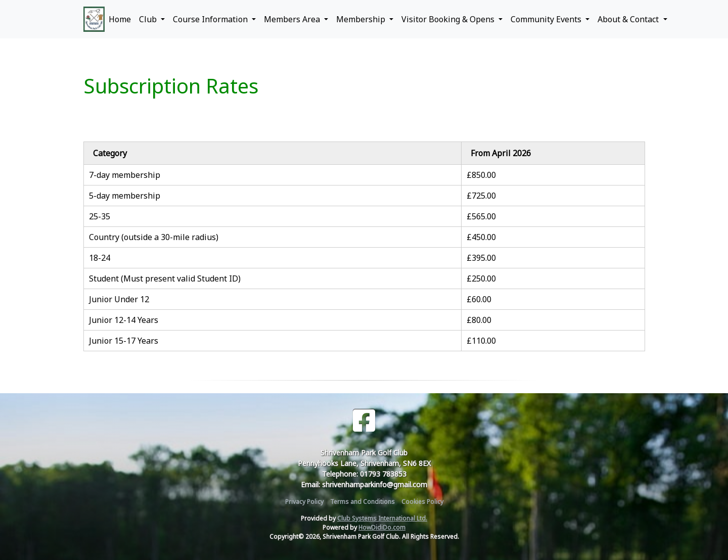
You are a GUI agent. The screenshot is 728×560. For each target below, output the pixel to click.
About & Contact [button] (629, 19)
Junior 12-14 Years (124, 320)
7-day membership (125, 175)
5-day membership (125, 196)
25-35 (100, 216)
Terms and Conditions (362, 502)
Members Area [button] (293, 19)
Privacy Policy (304, 502)
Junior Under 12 (119, 299)
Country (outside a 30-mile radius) (154, 237)
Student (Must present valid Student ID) (165, 278)
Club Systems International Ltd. (382, 518)
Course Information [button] (211, 19)
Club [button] (149, 19)
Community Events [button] (547, 19)
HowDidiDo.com (382, 527)
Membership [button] (362, 19)
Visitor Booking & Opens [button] (449, 19)
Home (120, 19)
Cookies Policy (422, 502)
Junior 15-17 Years (124, 341)
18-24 (100, 258)
